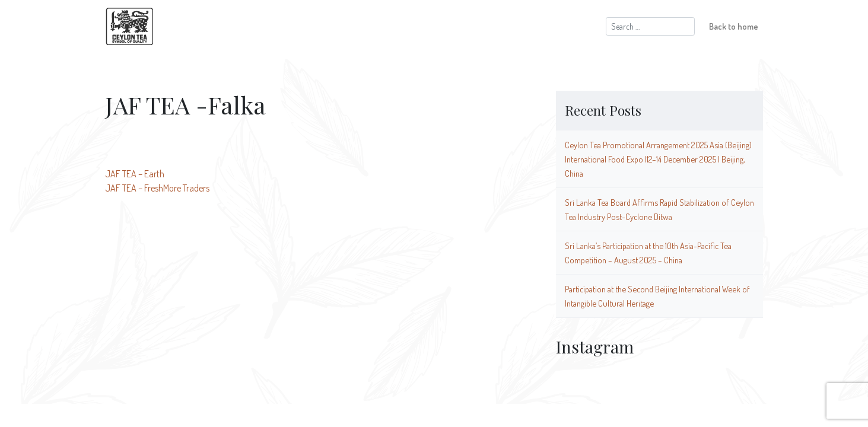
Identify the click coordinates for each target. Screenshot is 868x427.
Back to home (734, 26)
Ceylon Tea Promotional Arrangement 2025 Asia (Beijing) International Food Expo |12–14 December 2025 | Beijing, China (658, 159)
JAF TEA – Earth (135, 174)
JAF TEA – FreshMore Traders (157, 188)
